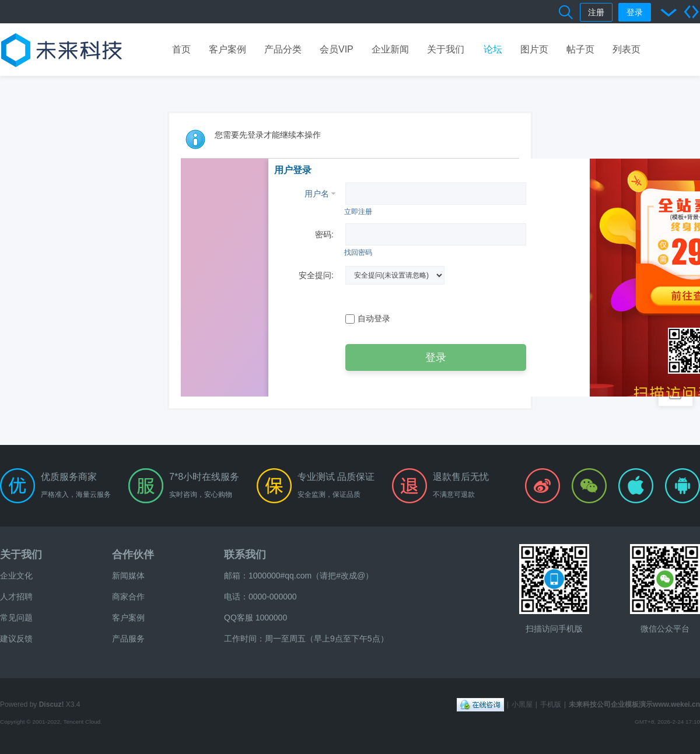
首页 (181, 49)
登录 (635, 12)
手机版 (551, 704)
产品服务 (128, 639)
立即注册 (358, 212)
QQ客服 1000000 (256, 618)
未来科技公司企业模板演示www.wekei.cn (634, 704)
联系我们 (245, 555)
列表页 (626, 49)
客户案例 (228, 49)
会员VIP (337, 49)
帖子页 (580, 49)
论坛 (493, 49)
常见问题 (16, 618)
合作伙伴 (133, 555)
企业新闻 (390, 49)
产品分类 (283, 49)
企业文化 (16, 576)
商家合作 (128, 597)
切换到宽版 (691, 12)
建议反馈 (16, 639)
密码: (324, 234)
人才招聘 (16, 597)
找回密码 (358, 252)
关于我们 (446, 49)
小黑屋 (522, 704)
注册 (596, 12)
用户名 (317, 194)
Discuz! (52, 704)
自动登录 (368, 319)
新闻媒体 (128, 576)
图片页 (534, 49)
